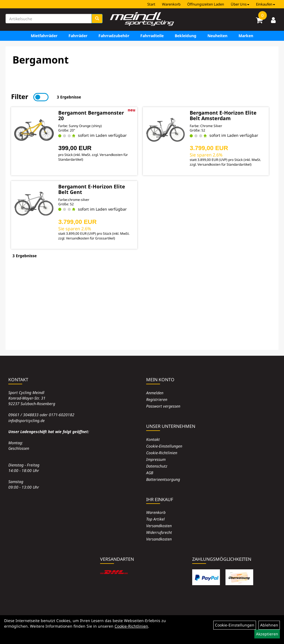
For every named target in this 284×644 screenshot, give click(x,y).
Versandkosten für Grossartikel (90, 238)
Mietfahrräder (44, 36)
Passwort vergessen (163, 406)
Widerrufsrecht (159, 532)
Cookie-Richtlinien (162, 453)
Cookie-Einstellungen (164, 446)
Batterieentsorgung (163, 479)
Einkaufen (266, 4)
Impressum (156, 459)
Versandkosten (159, 526)
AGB (150, 473)
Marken (246, 36)
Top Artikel (155, 519)
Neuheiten (217, 36)
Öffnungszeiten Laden (206, 4)
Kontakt (153, 439)
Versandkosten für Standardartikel (224, 164)
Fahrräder (78, 36)
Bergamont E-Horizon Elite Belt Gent (92, 189)
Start (151, 4)
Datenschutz (157, 466)
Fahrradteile (152, 36)
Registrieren (157, 399)
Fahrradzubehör (114, 36)
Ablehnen (269, 625)
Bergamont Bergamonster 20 (91, 115)
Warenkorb (171, 4)
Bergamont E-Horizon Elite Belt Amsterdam (223, 115)
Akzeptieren (267, 634)
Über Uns (240, 4)
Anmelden (155, 393)
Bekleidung (186, 36)
